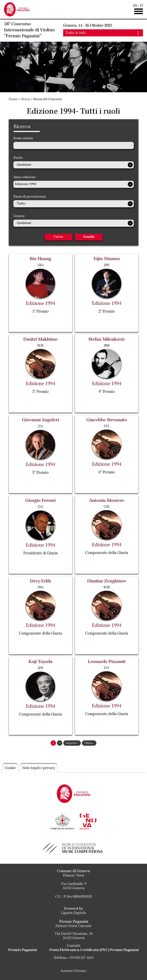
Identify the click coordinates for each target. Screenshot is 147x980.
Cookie (10, 768)
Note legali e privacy (39, 768)
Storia (25, 99)
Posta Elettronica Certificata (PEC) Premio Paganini (94, 950)
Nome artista (23, 139)
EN (135, 6)
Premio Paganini (23, 950)
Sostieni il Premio (74, 971)
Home (13, 99)
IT (142, 6)
